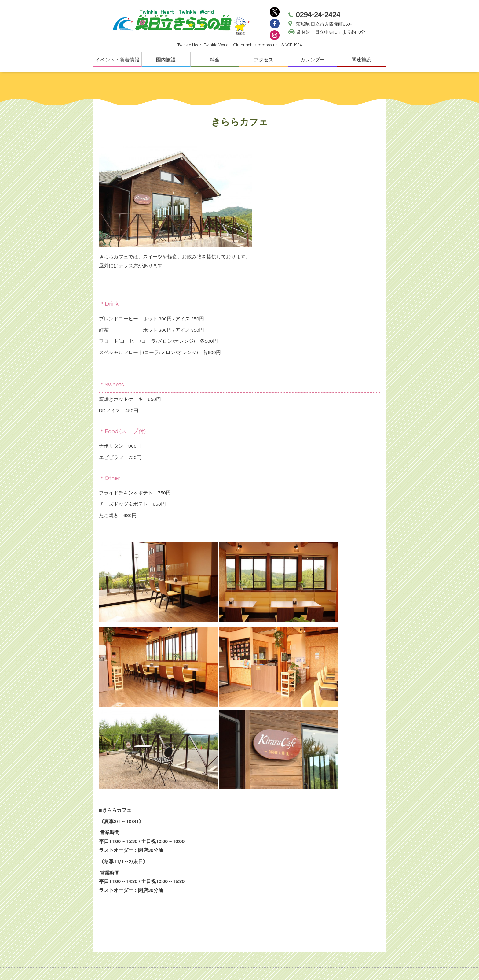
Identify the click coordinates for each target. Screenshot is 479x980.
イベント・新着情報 (117, 60)
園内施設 (166, 60)
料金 (215, 60)
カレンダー (313, 60)
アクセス (264, 60)
